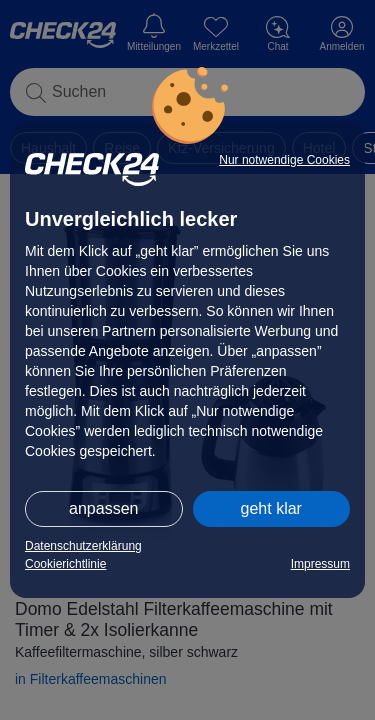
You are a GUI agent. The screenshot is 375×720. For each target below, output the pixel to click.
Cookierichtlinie (65, 564)
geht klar (271, 508)
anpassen (103, 508)
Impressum (320, 564)
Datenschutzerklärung (83, 546)
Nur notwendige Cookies (284, 160)
